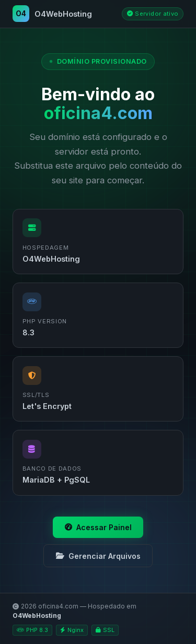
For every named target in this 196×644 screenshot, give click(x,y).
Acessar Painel (98, 527)
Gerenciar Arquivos (98, 556)
